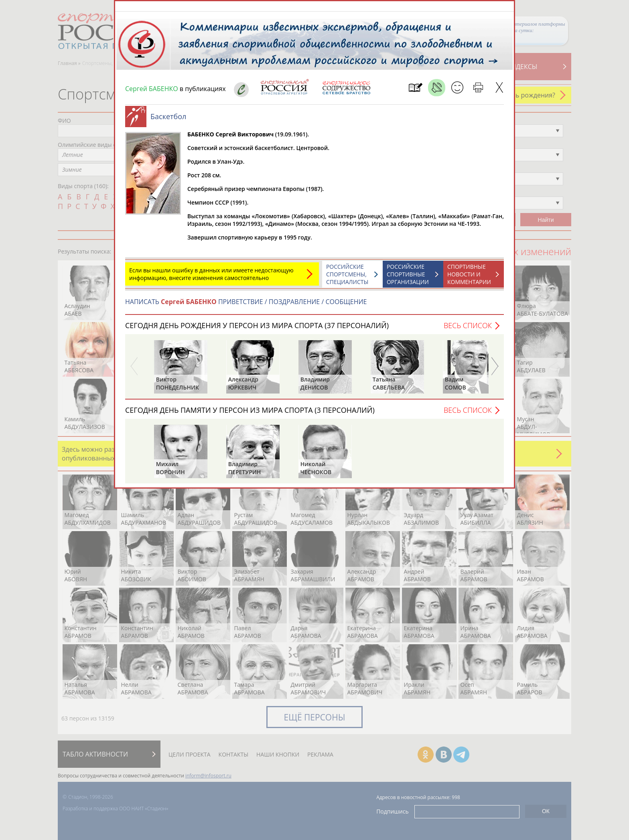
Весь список (468, 329)
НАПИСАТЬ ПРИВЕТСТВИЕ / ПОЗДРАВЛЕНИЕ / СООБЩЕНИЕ (246, 306)
